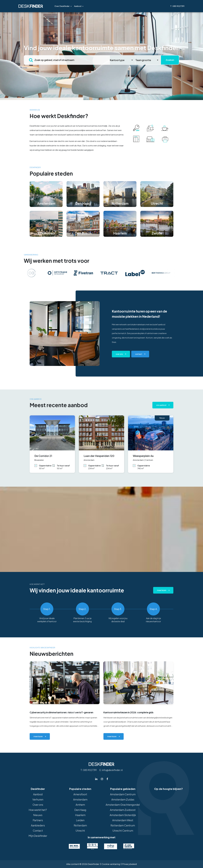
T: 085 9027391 (177, 6)
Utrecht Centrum (123, 830)
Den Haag (80, 810)
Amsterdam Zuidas (123, 799)
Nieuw (162, 418)
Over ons (119, 354)
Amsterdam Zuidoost (123, 810)
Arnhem (80, 805)
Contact (38, 830)
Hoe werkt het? (38, 810)
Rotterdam (80, 825)
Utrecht (80, 830)
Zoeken (170, 60)
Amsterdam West (123, 820)
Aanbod (78, 6)
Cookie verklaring (111, 864)
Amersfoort (80, 794)
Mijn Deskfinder (38, 836)
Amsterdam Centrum (123, 794)
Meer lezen (162, 590)
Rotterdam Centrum (123, 825)
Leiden (80, 820)
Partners (38, 820)
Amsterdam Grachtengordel (123, 805)
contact (139, 354)
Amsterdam (80, 799)
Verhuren (38, 799)
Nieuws (38, 815)
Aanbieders (38, 825)
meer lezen (38, 736)
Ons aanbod (161, 405)
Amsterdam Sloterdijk (123, 815)
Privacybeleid (129, 864)
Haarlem (80, 815)
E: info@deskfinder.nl (111, 770)
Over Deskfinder (62, 6)
